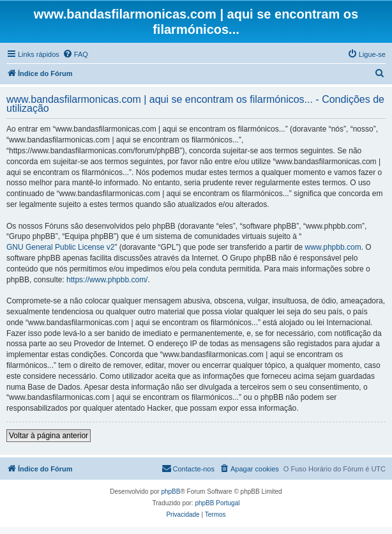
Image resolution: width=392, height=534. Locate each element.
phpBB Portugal (217, 503)
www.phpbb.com (333, 247)
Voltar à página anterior (49, 436)
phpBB (170, 492)
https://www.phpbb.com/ (107, 280)
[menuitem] (75, 54)
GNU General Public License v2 (60, 247)
